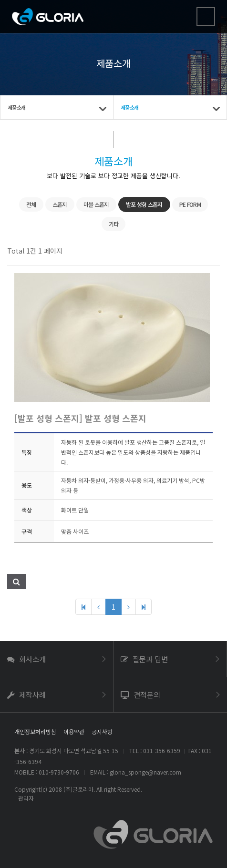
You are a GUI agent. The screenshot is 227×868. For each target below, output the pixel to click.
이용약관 (74, 731)
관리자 (26, 798)
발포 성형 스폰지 (144, 204)
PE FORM (190, 204)
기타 (114, 224)
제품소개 (16, 107)
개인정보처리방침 (35, 731)
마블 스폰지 (96, 204)
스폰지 (60, 204)
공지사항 (102, 731)
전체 (31, 204)
